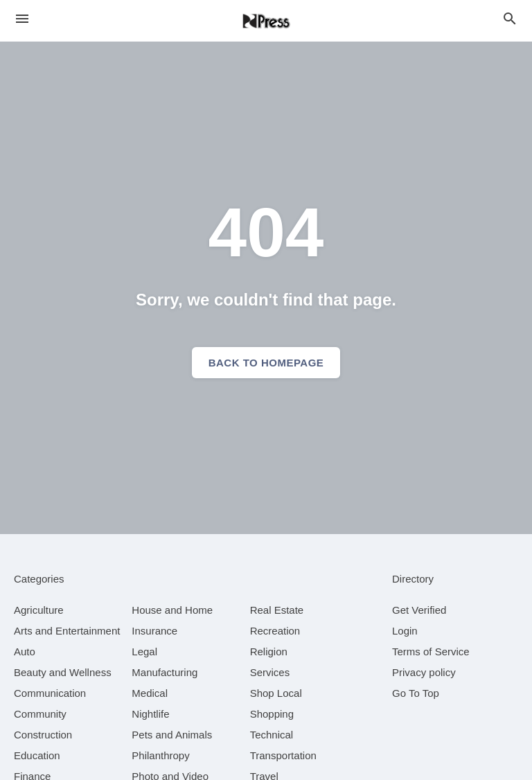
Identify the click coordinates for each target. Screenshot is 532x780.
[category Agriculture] (39, 610)
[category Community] (40, 714)
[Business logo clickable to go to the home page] (266, 21)
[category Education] (37, 755)
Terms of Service (431, 652)
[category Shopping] (272, 714)
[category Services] (270, 672)
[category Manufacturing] (165, 672)
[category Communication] (50, 693)
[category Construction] (43, 735)
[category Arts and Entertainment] (67, 631)
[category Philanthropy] (160, 755)
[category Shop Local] (276, 693)
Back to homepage (266, 363)
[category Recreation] (275, 631)
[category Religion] (269, 652)
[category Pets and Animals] (172, 735)
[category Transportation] (283, 755)
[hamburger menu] (22, 19)
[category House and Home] (172, 610)
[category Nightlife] (150, 714)
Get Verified (419, 610)
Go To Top (416, 693)
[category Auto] (25, 652)
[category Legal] (144, 652)
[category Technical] (272, 735)
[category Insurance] (154, 631)
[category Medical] (150, 693)
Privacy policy (424, 672)
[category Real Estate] (277, 610)
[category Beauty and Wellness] (63, 672)
